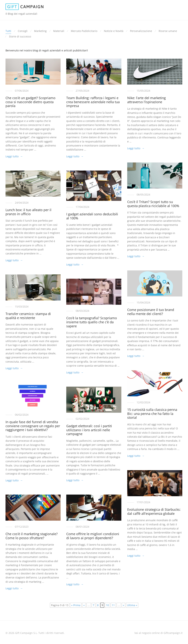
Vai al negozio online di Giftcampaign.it (158, 633)
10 (107, 605)
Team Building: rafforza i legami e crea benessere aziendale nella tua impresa (93, 102)
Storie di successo (20, 36)
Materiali (59, 31)
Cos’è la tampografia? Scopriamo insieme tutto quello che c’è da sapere (92, 322)
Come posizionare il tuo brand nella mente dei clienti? (151, 312)
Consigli (23, 31)
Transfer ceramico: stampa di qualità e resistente (28, 316)
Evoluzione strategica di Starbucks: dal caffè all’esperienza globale (154, 511)
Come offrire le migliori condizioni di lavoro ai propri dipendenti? (93, 536)
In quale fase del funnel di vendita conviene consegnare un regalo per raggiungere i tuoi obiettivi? (33, 426)
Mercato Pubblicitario (84, 31)
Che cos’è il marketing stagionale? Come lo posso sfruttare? (32, 536)
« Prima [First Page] (76, 605)
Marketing (40, 31)
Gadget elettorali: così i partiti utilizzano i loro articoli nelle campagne (89, 430)
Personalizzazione (141, 31)
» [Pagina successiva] (123, 605)
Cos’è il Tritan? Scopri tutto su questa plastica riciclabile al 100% (153, 204)
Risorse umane (168, 31)
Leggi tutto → (14, 156)
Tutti (8, 31)
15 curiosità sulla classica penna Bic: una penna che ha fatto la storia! (152, 414)
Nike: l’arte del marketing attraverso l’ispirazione (147, 100)
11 (113, 605)
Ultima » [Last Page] (132, 605)
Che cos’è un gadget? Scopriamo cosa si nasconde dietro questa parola (30, 102)
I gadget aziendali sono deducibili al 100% (92, 216)
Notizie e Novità (114, 31)
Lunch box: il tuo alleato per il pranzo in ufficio (28, 212)
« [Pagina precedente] (84, 605)
